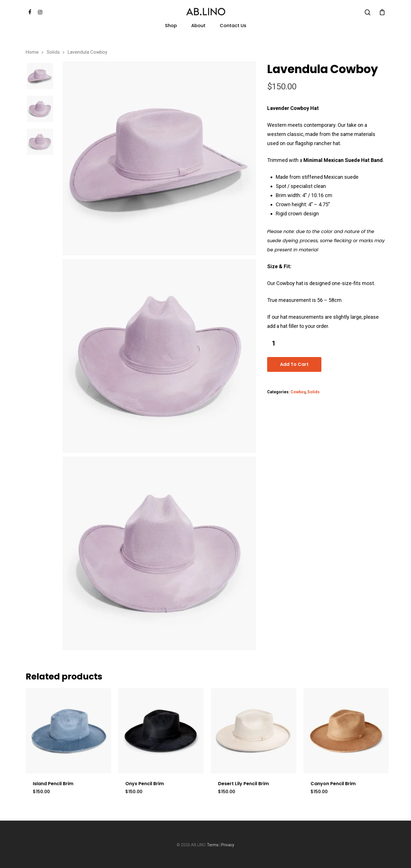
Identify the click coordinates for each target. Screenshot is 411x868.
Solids (53, 52)
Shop (171, 26)
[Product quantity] (274, 343)
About (198, 26)
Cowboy (298, 392)
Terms (213, 845)
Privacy (228, 845)
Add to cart (294, 364)
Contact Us (233, 26)
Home (32, 52)
